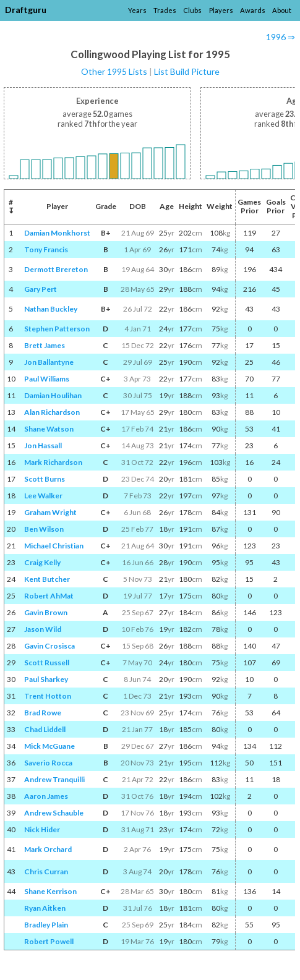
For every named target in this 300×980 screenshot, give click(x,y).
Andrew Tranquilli (54, 779)
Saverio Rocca (48, 763)
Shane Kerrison (50, 891)
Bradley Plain (46, 925)
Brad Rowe (43, 713)
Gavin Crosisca (49, 646)
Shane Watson (49, 429)
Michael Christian (54, 546)
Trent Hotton (48, 696)
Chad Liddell (45, 729)
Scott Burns (45, 479)
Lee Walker (43, 496)
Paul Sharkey (46, 679)
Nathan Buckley (51, 309)
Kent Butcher (47, 579)
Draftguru (26, 10)
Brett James (45, 345)
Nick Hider (42, 829)
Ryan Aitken (45, 908)
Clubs (192, 10)
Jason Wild (43, 629)
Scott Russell (47, 663)
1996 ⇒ (281, 37)
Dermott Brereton (56, 269)
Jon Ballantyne (49, 362)
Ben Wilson (44, 529)
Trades (165, 10)
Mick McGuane (49, 746)
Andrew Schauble (54, 813)
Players (221, 10)
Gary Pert (41, 289)
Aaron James (46, 796)
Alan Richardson (52, 412)
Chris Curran (46, 871)
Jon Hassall (43, 445)
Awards (253, 10)
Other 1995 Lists (114, 71)
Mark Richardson (53, 462)
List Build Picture (187, 71)
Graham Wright (50, 512)
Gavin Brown (46, 612)
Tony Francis (46, 249)
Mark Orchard (48, 849)
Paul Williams (47, 379)
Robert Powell (49, 941)
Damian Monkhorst (57, 233)
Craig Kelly (42, 562)
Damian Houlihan (53, 395)
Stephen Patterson (57, 329)
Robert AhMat (49, 596)
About (282, 10)
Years (137, 10)
